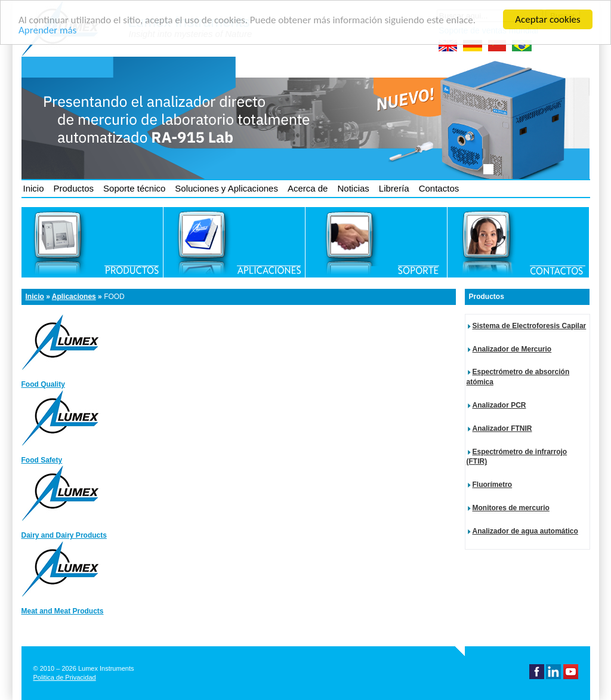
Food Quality (43, 384)
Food (114, 297)
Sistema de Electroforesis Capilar (530, 326)
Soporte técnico (134, 188)
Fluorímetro (493, 485)
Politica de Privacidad (65, 677)
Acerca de (308, 188)
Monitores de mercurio (511, 508)
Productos (74, 188)
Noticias (353, 188)
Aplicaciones (74, 297)
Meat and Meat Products (63, 611)
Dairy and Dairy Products (64, 535)
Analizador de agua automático (525, 531)
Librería (394, 188)
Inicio (34, 188)
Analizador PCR (499, 405)
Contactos (439, 188)
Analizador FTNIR (502, 428)
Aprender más (47, 30)
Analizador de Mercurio (512, 349)
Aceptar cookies (547, 19)
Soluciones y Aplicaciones (226, 188)
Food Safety (42, 460)
